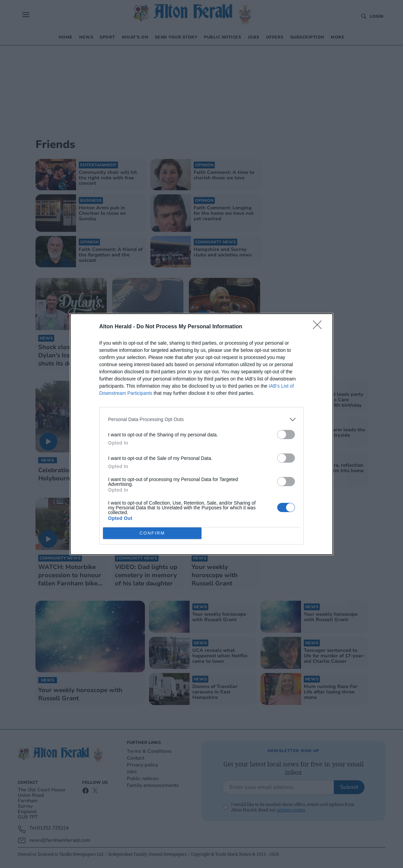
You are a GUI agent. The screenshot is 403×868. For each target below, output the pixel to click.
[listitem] (201, 420)
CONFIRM (152, 533)
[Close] (319, 327)
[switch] (286, 435)
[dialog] (201, 434)
